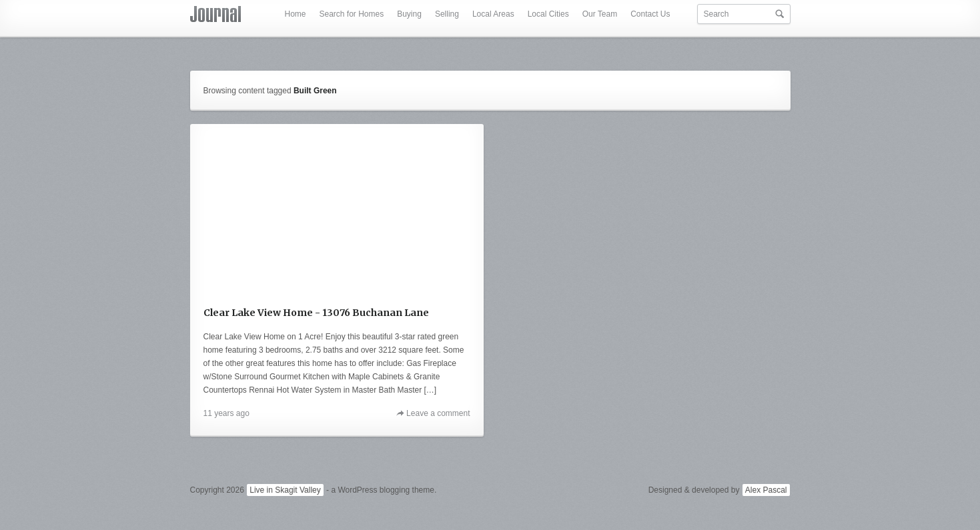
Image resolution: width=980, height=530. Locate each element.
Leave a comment (438, 413)
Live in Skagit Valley (285, 490)
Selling (447, 14)
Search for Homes (351, 14)
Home (295, 14)
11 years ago (226, 413)
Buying (409, 14)
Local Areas (493, 14)
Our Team (600, 14)
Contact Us (650, 14)
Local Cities (548, 14)
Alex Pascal (766, 490)
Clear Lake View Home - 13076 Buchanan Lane (316, 313)
